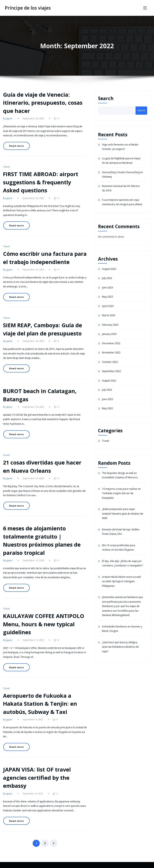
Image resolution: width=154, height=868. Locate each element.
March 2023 (109, 315)
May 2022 (107, 408)
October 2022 (110, 362)
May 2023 (107, 297)
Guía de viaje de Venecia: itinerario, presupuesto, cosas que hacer (43, 103)
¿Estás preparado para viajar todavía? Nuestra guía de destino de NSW (123, 514)
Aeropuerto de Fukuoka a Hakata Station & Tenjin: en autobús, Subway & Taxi (40, 704)
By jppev (8, 118)
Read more (17, 146)
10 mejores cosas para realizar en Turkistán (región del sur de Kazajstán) (121, 493)
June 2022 (108, 399)
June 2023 (108, 287)
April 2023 (108, 306)
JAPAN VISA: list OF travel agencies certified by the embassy (37, 778)
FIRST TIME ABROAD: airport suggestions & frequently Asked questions (41, 182)
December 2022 (111, 343)
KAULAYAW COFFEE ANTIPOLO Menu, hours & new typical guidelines (44, 624)
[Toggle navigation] (145, 8)
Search (106, 98)
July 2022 (107, 390)
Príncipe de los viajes (28, 8)
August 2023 (109, 269)
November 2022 (111, 353)
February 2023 (110, 325)
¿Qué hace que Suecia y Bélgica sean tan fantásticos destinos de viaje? (120, 647)
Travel (6, 167)
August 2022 (109, 381)
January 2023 (109, 334)
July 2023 (107, 278)
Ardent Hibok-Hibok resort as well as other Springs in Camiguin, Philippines (121, 581)
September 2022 (111, 371)
